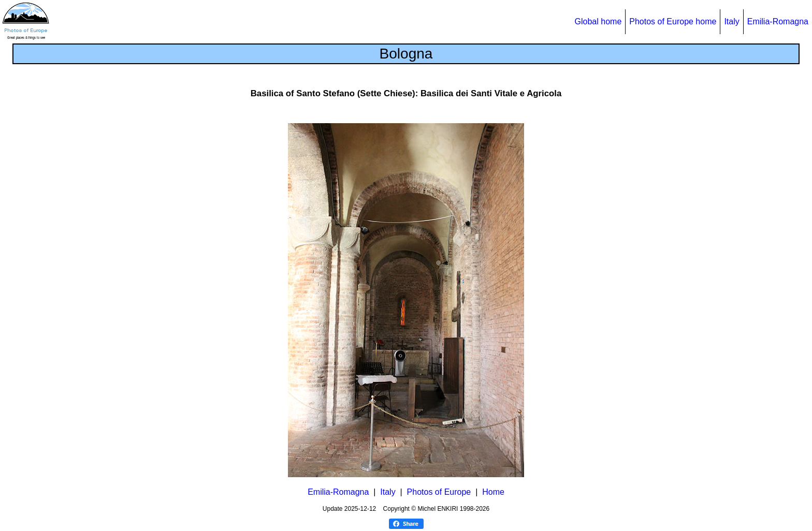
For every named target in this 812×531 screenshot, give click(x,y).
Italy (731, 21)
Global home (598, 21)
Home (493, 492)
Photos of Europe (439, 492)
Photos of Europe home (673, 21)
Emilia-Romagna (778, 21)
